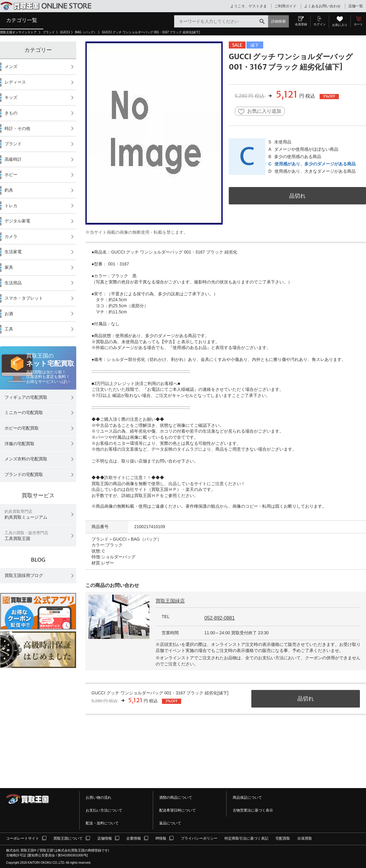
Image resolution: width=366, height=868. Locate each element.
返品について (170, 823)
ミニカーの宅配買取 (24, 412)
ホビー (11, 175)
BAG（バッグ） (86, 32)
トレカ (11, 206)
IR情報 (161, 838)
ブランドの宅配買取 (24, 474)
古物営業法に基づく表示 (253, 810)
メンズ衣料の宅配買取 (26, 459)
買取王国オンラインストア (19, 32)
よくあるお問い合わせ (322, 6)
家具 (9, 267)
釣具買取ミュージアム (26, 515)
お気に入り (340, 25)
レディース (15, 82)
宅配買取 (283, 838)
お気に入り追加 (260, 112)
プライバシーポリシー (199, 838)
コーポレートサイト (23, 838)
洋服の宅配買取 (20, 444)
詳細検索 (278, 21)
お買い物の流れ (99, 798)
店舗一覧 (356, 6)
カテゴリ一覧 (22, 20)
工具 (9, 329)
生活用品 (13, 283)
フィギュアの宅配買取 (26, 397)
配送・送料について (102, 823)
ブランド (49, 32)
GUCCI (65, 32)
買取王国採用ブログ (24, 575)
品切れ (297, 196)
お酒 (9, 314)
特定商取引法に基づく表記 (246, 838)
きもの (11, 113)
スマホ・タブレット (24, 298)
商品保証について (247, 798)
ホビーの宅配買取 (22, 428)
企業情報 (134, 838)
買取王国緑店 (170, 601)
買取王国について (68, 838)
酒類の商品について (176, 798)
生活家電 (13, 252)
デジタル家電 (17, 221)
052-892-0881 (220, 618)
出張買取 (305, 838)
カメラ (11, 236)
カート (358, 24)
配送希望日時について (178, 810)
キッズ (11, 97)
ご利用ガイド (285, 6)
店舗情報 (105, 838)
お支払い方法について (104, 810)
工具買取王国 (26, 536)
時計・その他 (17, 128)
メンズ (11, 67)
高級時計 (13, 159)
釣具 (9, 190)
